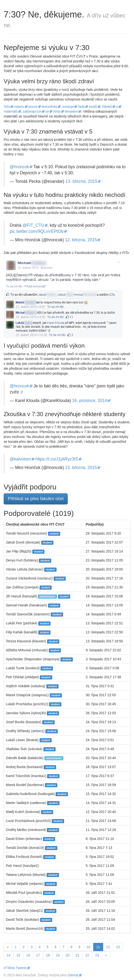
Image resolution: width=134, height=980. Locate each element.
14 (8, 955)
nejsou (19, 107)
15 (18, 955)
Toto (7, 107)
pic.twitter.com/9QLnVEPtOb (37, 231)
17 (38, 955)
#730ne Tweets (15, 968)
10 (88, 947)
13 (118, 947)
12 (108, 947)
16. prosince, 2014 (90, 401)
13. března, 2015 (81, 181)
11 (100, 947)
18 (48, 955)
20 (67, 955)
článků (107, 107)
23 (97, 955)
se (47, 111)
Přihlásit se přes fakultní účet (36, 499)
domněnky (50, 107)
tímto (57, 111)
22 (87, 955)
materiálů (11, 111)
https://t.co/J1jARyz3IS (57, 459)
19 (58, 955)
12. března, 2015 (81, 240)
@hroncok (19, 167)
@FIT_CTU (33, 225)
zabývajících (32, 111)
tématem (71, 111)
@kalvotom (20, 459)
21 (77, 955)
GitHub (73, 975)
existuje (68, 107)
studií (93, 107)
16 (28, 955)
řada (81, 107)
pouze (33, 107)
